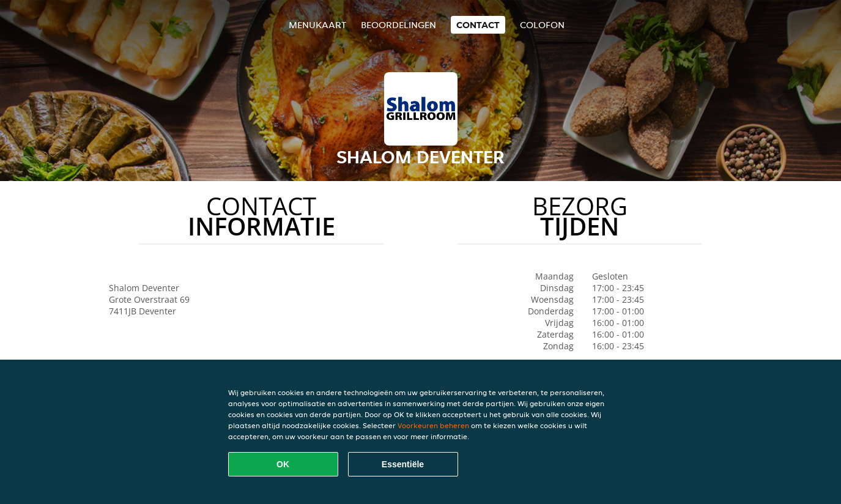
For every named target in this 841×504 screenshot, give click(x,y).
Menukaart (317, 25)
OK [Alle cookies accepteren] (283, 464)
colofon (542, 25)
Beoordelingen (398, 25)
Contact (478, 25)
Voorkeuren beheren (433, 425)
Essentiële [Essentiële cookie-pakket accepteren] (403, 464)
